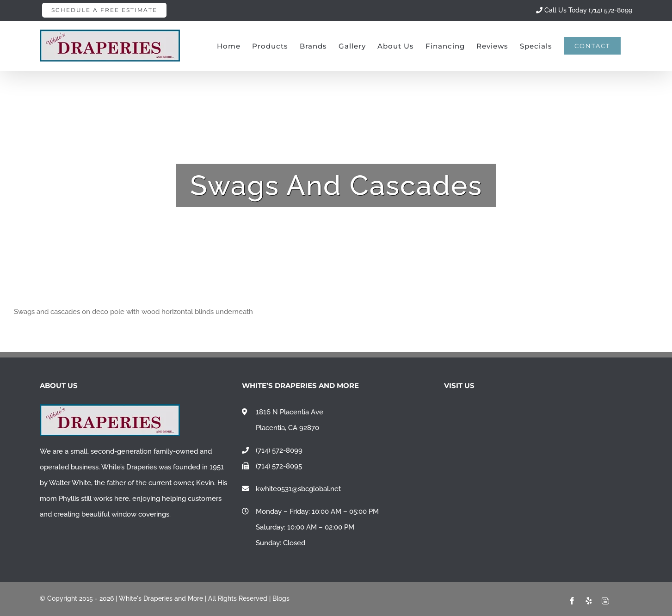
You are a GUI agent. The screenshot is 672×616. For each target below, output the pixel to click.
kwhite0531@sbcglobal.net (298, 489)
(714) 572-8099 (279, 450)
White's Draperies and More (161, 598)
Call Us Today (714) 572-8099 (584, 10)
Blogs (281, 598)
